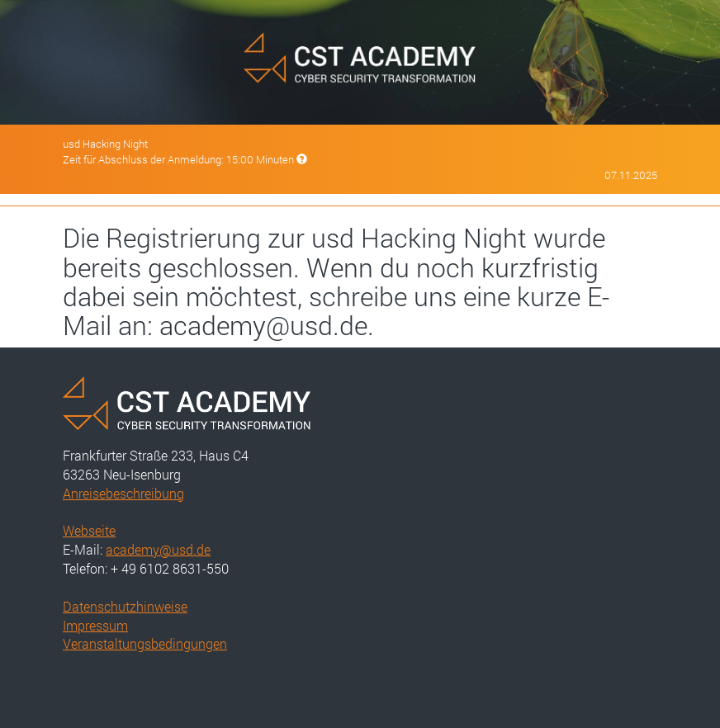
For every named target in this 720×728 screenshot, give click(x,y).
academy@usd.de (158, 549)
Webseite (89, 530)
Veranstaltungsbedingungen (145, 643)
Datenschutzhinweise (125, 606)
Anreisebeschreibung (123, 493)
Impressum (95, 625)
